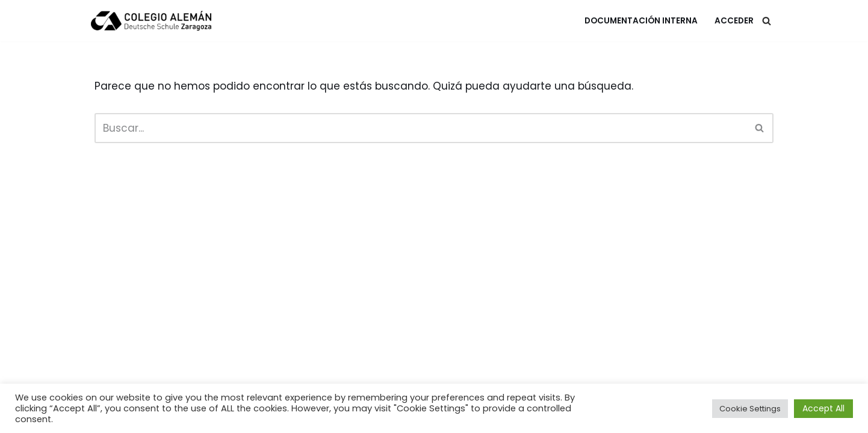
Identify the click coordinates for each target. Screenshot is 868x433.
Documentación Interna (641, 21)
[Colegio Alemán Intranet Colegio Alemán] (151, 21)
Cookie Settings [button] (750, 409)
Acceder (734, 21)
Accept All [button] (823, 408)
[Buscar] (767, 21)
